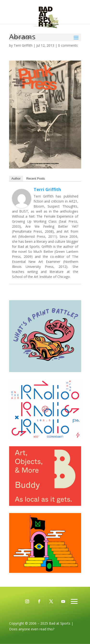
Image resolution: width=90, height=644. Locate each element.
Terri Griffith (23, 45)
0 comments (68, 45)
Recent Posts (35, 178)
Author (16, 178)
